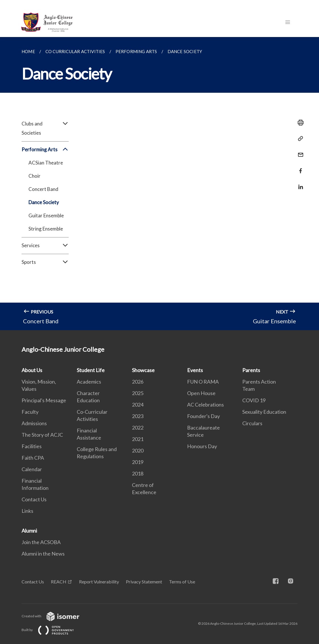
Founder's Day (203, 416)
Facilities (32, 446)
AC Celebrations (205, 405)
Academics (89, 382)
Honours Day (202, 446)
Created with (55, 616)
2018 (138, 473)
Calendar (32, 469)
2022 (138, 428)
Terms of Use (182, 582)
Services (45, 245)
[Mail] (299, 151)
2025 (138, 393)
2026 (138, 382)
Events (195, 370)
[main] (159, 184)
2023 (138, 416)
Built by (52, 630)
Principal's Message (44, 400)
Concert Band (43, 189)
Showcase (143, 370)
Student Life (91, 370)
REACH (59, 582)
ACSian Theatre (46, 163)
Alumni (29, 531)
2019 (138, 462)
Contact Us (34, 499)
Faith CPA (33, 458)
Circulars (252, 423)
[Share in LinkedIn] (299, 183)
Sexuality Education (264, 412)
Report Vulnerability (99, 582)
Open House (201, 393)
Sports (45, 262)
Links (27, 511)
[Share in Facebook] (299, 167)
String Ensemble (46, 229)
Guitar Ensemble (46, 215)
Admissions (34, 423)
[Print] (299, 123)
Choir (34, 176)
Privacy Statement (144, 582)
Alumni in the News (43, 554)
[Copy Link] (299, 139)
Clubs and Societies (45, 128)
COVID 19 (254, 400)
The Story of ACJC (42, 435)
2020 (138, 450)
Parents (251, 370)
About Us (32, 370)
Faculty (30, 412)
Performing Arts (45, 150)
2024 (138, 405)
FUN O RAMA (203, 382)
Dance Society (44, 202)
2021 (138, 439)
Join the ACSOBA (41, 542)
